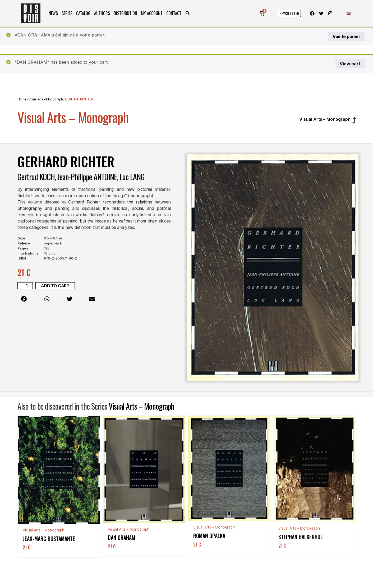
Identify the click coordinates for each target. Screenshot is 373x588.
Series (67, 13)
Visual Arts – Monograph (46, 99)
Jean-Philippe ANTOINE (87, 177)
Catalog (83, 13)
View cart (350, 64)
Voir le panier (346, 36)
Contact (174, 13)
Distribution (125, 13)
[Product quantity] (25, 286)
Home (22, 99)
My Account (152, 13)
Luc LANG (132, 177)
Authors (102, 13)
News (53, 13)
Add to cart (55, 286)
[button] (188, 13)
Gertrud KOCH (36, 177)
